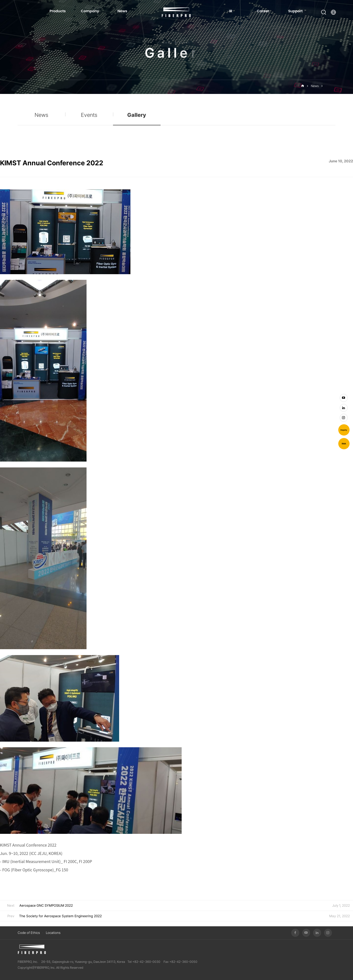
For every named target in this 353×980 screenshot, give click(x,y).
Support (295, 11)
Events (89, 119)
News (122, 11)
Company (90, 11)
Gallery (330, 86)
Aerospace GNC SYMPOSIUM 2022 (46, 905)
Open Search (324, 12)
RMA (344, 444)
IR (231, 11)
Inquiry (344, 430)
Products (58, 11)
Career (263, 11)
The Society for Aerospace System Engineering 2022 (60, 916)
